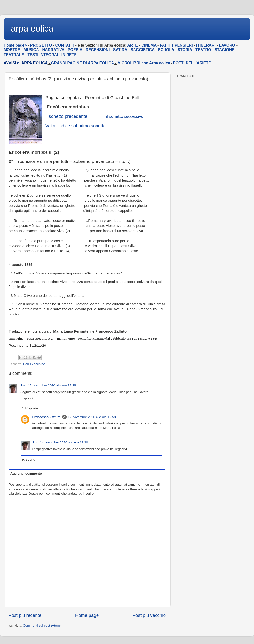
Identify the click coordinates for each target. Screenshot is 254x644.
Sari (23, 385)
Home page (87, 615)
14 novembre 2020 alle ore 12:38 (64, 442)
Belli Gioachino (34, 364)
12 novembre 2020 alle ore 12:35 (52, 385)
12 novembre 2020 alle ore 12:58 (92, 417)
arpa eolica (32, 28)
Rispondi (27, 398)
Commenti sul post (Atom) (42, 625)
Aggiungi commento (26, 473)
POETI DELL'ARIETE (192, 63)
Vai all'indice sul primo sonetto (76, 126)
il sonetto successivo (125, 116)
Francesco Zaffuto (47, 417)
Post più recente (25, 615)
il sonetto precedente (66, 116)
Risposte (32, 408)
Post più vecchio (149, 615)
